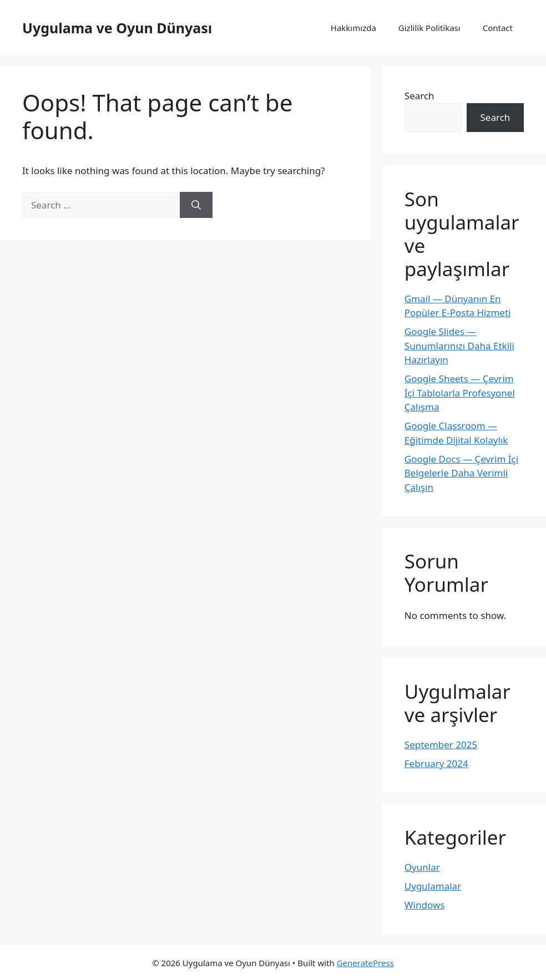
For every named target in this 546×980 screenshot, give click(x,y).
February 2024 (436, 763)
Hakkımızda (353, 28)
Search (419, 96)
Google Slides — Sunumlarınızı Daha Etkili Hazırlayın (459, 346)
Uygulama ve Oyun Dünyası (117, 28)
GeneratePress (365, 963)
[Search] (196, 205)
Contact (498, 28)
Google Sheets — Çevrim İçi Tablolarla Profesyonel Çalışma (460, 393)
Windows (425, 905)
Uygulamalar (433, 886)
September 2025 (441, 745)
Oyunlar (422, 867)
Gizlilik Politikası (429, 28)
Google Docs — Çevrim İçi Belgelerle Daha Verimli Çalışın (461, 473)
